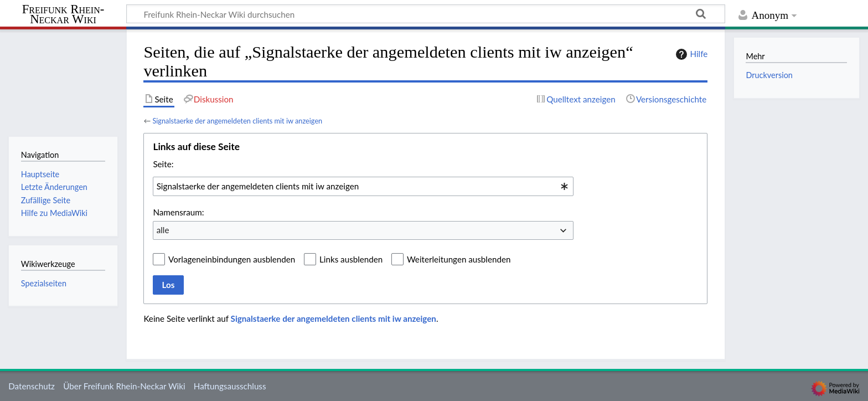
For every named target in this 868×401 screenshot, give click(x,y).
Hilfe (690, 54)
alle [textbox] (163, 230)
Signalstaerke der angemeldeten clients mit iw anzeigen (237, 121)
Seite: (163, 164)
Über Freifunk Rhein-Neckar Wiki (124, 386)
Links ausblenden (351, 259)
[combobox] (363, 186)
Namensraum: (178, 212)
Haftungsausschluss (230, 386)
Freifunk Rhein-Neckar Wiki (63, 15)
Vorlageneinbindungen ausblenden (232, 259)
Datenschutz (32, 386)
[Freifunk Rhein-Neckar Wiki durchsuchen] (426, 14)
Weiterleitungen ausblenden (459, 259)
